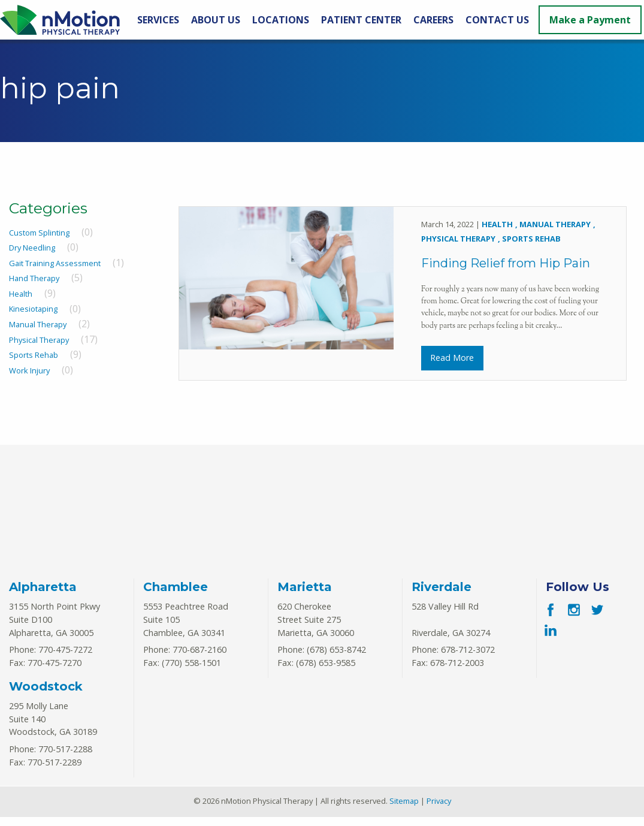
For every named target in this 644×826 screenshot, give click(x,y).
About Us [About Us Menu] (216, 20)
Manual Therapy (38, 324)
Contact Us (497, 20)
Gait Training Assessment (55, 263)
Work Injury (29, 370)
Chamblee (176, 596)
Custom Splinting (39, 233)
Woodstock (46, 695)
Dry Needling (32, 248)
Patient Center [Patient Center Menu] (361, 20)
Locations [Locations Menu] (281, 20)
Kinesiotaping (33, 309)
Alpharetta (43, 596)
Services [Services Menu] (158, 20)
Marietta (305, 596)
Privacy (439, 810)
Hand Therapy (34, 278)
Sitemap (404, 810)
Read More (452, 362)
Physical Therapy (39, 340)
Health (21, 294)
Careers (433, 20)
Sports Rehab (34, 355)
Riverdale (442, 596)
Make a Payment (590, 20)
